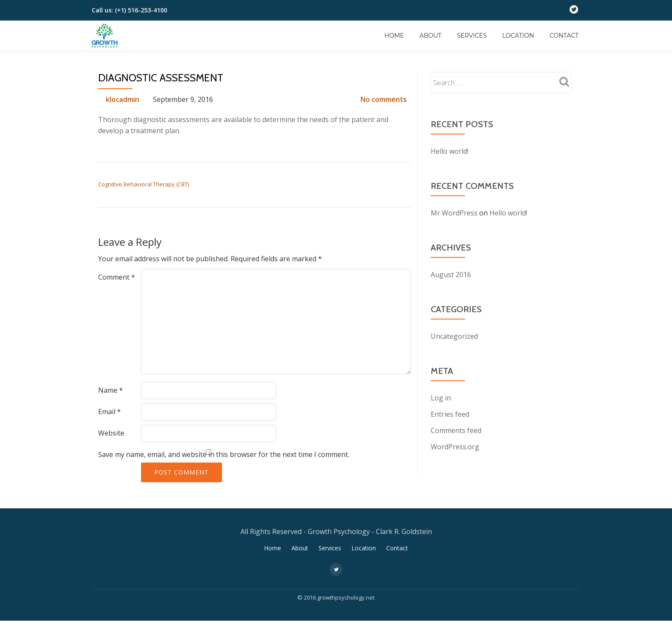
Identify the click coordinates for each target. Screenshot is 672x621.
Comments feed (456, 430)
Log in (441, 398)
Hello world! (450, 151)
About (430, 36)
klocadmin (123, 99)
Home (394, 36)
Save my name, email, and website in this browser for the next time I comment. (224, 454)
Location (518, 36)
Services (472, 36)
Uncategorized (454, 336)
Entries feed (450, 414)
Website (111, 433)
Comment (117, 277)
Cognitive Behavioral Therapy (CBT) (144, 184)
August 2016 (451, 275)
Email (109, 412)
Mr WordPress (454, 213)
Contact (564, 36)
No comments (384, 99)
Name (111, 390)
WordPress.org (455, 447)
